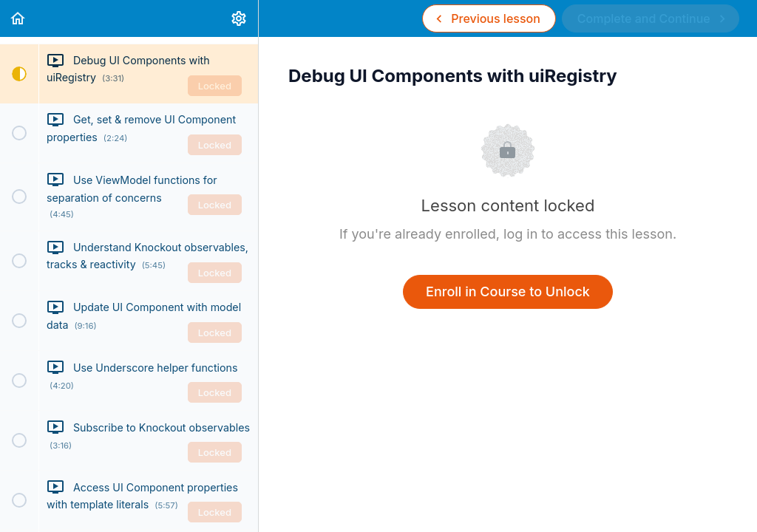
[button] (18, 18)
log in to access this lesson (588, 234)
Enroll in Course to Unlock (508, 291)
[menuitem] (240, 18)
